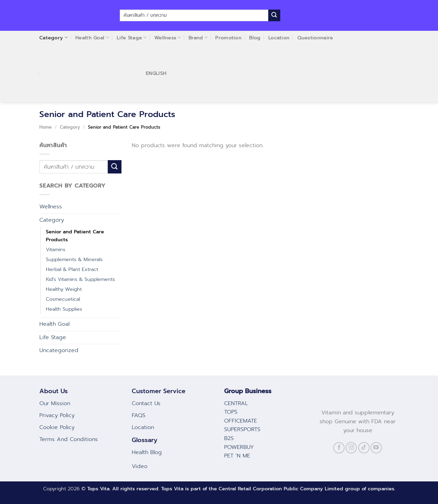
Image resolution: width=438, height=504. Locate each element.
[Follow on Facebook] (339, 448)
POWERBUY (239, 447)
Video (140, 466)
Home (46, 127)
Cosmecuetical (63, 299)
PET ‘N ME (237, 456)
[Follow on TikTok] (364, 448)
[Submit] (274, 15)
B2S (229, 438)
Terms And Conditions (69, 439)
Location (143, 427)
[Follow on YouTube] (376, 448)
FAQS (139, 415)
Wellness (51, 207)
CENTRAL (236, 403)
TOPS (231, 412)
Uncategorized (59, 350)
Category (70, 127)
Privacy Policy (57, 415)
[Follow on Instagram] (351, 448)
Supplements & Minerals (74, 259)
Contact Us (146, 403)
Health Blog (147, 452)
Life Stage (53, 337)
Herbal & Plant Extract (72, 269)
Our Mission (55, 403)
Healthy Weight (64, 289)
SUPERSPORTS (242, 429)
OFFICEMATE (241, 421)
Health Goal (54, 324)
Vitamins (56, 249)
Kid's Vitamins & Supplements (80, 279)
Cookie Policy (57, 427)
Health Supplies (64, 309)
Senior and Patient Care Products (75, 236)
